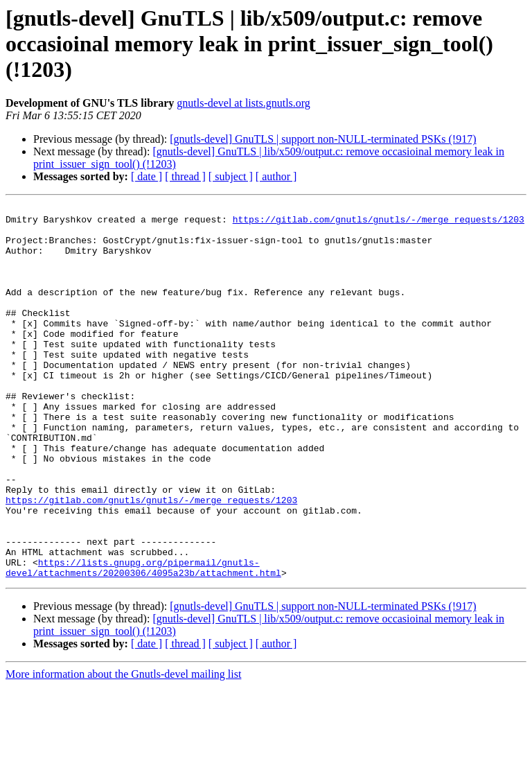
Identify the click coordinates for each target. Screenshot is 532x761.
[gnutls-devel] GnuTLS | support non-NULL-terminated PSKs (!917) (323, 139)
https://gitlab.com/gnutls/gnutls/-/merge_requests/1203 (379, 223)
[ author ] (276, 176)
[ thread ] (185, 176)
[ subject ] (231, 176)
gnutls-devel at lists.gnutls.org (243, 103)
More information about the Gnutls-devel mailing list (123, 749)
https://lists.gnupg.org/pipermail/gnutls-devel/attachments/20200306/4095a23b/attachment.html (143, 641)
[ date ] (147, 176)
